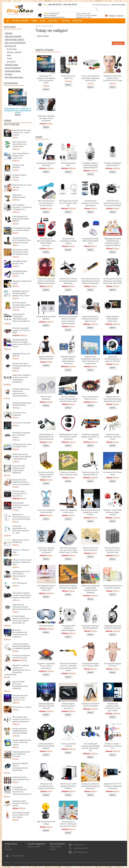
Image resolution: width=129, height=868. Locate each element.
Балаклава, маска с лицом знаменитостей (21, 778)
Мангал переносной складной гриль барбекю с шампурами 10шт (22, 456)
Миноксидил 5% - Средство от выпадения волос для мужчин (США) (18, 111)
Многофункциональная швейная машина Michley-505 (46, 588)
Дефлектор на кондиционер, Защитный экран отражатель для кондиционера (90, 360)
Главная (38, 26)
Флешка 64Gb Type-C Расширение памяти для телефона (22, 366)
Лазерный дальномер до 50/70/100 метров (22, 404)
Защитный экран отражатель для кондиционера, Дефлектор (19, 469)
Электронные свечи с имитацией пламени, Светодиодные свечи (21, 252)
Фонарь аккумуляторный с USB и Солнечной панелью (22, 742)
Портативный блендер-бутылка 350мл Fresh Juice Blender (21, 815)
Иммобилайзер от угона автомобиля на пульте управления (68, 437)
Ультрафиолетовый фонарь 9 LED (20, 262)
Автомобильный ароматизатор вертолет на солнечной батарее (113, 203)
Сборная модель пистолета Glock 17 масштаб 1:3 (20, 494)
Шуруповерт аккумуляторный (19, 196)
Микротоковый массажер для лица (22, 186)
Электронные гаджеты (15, 40)
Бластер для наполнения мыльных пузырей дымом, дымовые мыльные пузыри (68, 320)
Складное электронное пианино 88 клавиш (21, 657)
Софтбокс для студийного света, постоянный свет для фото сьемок (113, 707)
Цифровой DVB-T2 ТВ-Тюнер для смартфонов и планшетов (113, 786)
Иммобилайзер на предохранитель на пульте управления (46, 437)
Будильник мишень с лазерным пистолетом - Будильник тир (90, 319)
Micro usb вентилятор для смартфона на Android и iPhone (46, 203)
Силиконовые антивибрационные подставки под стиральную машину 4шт (22, 791)
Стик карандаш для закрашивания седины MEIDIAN (21, 219)
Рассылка (53, 849)
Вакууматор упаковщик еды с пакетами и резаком (21, 435)
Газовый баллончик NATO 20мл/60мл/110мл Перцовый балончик (22, 240)
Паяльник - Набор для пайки (21, 551)
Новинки (9, 33)
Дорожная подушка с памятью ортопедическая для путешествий (20, 767)
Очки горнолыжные (46, 626)
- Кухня (9, 55)
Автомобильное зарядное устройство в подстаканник (90, 203)
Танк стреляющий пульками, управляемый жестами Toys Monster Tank (90, 747)
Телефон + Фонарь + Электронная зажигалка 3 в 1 (113, 746)
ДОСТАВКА (53, 21)
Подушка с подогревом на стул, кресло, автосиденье (46, 666)
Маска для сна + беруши (22, 707)
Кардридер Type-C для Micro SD (21, 355)
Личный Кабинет (55, 847)
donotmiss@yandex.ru (81, 852)
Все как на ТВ (10, 46)
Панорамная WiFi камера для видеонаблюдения (68, 628)
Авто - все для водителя (15, 43)
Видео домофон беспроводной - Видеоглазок (113, 319)
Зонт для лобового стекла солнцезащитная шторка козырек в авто (68, 399)
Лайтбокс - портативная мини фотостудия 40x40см (113, 512)
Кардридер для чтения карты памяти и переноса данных (21, 574)
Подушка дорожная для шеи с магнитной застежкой (21, 754)
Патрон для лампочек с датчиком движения (90, 627)
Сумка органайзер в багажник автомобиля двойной (46, 746)
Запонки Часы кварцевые (46, 398)
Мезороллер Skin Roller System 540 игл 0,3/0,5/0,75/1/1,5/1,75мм (113, 78)
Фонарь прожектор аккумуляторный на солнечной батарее (20, 731)
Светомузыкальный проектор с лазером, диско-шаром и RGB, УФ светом (22, 343)
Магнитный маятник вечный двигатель (90, 549)
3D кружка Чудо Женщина (18, 166)
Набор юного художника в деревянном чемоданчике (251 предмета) (90, 589)
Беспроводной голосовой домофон (46, 318)
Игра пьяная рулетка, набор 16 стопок (90, 398)
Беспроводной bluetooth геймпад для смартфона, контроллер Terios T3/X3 (113, 281)
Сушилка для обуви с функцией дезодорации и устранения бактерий (21, 646)
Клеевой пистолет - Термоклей (20, 414)
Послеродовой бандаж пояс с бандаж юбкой (90, 665)
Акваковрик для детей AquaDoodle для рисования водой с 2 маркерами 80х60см (113, 242)
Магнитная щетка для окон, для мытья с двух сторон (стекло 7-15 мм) (68, 550)
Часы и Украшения (13, 68)
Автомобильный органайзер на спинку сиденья (68, 241)
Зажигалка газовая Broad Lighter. (22, 282)
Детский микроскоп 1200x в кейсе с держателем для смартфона (68, 360)
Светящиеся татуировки (22, 423)
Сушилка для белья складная (68, 745)
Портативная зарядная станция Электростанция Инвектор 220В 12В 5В (22, 595)
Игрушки (8, 74)
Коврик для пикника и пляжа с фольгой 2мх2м (68, 473)
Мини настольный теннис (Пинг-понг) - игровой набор (20, 144)
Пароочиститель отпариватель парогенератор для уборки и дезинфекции (21, 318)
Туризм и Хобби (11, 65)
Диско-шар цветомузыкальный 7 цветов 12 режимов (113, 359)
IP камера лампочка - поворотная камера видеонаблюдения (90, 165)
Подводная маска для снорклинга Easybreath (113, 627)
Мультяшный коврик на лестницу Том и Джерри (68, 587)
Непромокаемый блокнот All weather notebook (113, 587)
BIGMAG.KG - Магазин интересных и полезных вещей (21, 863)
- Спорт (9, 59)
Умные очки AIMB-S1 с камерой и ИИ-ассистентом (21, 156)
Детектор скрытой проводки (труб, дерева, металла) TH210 (22, 305)
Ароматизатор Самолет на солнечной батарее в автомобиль (68, 281)
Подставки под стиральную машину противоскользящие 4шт (22, 607)
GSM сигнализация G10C (68, 164)
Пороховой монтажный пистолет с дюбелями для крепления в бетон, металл (68, 667)
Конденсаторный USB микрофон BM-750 (90, 473)
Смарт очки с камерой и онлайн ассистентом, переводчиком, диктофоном (21, 378)
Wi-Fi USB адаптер (20, 583)
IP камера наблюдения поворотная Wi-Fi (113, 164)
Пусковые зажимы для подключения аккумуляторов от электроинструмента (21, 392)
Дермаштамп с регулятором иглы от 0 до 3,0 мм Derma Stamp (21, 517)
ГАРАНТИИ (65, 21)
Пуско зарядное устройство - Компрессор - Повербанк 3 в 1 (22, 207)
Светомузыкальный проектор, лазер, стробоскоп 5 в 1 (20, 698)
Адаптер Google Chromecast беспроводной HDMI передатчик (20, 685)
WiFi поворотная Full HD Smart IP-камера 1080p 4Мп (68, 203)
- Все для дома (11, 49)
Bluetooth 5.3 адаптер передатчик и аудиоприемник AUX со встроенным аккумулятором (17, 670)
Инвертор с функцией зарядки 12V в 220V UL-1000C (21, 330)
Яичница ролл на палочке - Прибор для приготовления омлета (68, 824)
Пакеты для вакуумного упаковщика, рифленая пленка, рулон (90, 78)
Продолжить (118, 43)
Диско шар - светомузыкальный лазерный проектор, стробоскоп (20, 633)
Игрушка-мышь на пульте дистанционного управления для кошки (113, 399)
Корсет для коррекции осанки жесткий (46, 511)
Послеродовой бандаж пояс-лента (113, 665)
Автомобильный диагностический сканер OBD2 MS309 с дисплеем (46, 242)
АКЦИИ (34, 21)
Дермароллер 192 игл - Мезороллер (21, 541)
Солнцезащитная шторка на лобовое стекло (22, 445)
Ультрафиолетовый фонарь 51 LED (20, 272)
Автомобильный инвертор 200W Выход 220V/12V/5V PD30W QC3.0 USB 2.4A (21, 620)
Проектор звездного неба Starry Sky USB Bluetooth (46, 706)
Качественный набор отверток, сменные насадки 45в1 (46, 475)
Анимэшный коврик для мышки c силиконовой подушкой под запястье (46, 281)
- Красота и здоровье (14, 52)
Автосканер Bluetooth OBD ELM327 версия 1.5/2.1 (90, 241)
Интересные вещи (13, 71)
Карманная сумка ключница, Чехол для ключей (20, 803)
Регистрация (121, 5)
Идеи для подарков (13, 37)
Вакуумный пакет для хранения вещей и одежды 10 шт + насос (21, 293)
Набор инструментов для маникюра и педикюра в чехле (22, 562)
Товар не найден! (48, 26)
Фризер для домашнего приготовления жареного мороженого (90, 786)
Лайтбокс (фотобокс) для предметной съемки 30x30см (90, 512)
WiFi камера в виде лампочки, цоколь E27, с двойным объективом (22, 719)
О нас (7, 847)
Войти (114, 5)
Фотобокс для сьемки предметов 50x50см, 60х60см (68, 786)
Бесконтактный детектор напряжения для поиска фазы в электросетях (90, 281)
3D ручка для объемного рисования (46, 164)
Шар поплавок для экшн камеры (46, 823)
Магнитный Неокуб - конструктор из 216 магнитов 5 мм (113, 550)
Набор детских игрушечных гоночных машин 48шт (21, 505)
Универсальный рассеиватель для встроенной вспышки (46, 786)
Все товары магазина (14, 77)
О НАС (43, 21)
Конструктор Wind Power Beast (113, 473)
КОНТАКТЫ (77, 21)
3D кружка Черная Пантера (19, 176)
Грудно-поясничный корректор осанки (46, 358)
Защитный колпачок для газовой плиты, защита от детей (22, 133)
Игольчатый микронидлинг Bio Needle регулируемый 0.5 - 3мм (21, 529)
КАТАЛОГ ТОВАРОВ (20, 21)
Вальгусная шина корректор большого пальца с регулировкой (21, 482)
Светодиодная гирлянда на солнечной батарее (22, 229)
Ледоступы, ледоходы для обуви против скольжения (46, 118)
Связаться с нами (33, 847)
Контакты (8, 849)
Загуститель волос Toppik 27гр (68, 77)
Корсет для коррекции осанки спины (68, 511)
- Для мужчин (11, 62)
